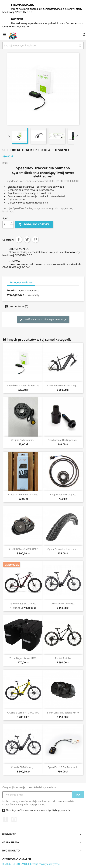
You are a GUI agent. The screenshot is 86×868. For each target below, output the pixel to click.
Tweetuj (27, 239)
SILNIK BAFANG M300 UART (23, 549)
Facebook (5, 819)
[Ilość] (6, 224)
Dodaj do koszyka (34, 224)
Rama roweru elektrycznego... (63, 385)
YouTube (14, 819)
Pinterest (35, 239)
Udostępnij (19, 239)
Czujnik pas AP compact (63, 494)
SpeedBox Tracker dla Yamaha (23, 385)
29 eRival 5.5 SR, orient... (23, 604)
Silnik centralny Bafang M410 (63, 713)
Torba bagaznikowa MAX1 (23, 658)
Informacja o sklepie (17, 859)
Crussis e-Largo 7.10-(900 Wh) (23, 713)
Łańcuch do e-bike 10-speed (23, 494)
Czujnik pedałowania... (23, 440)
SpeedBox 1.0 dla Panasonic (63, 767)
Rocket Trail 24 (63, 658)
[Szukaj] (43, 45)
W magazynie (16, 295)
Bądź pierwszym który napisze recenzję (43, 319)
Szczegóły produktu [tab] (21, 282)
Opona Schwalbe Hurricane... (63, 549)
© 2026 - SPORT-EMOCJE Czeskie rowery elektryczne (31, 864)
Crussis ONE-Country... (63, 604)
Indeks (11, 290)
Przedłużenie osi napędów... (63, 440)
